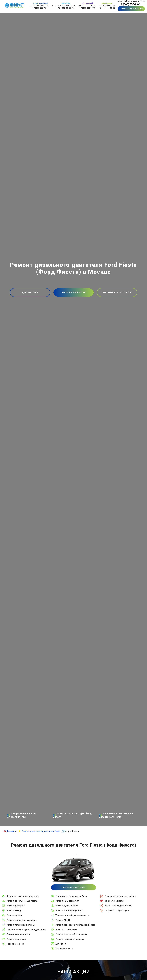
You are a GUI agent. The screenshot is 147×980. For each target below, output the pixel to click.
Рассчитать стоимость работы (120, 896)
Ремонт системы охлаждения (22, 920)
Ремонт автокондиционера (69, 911)
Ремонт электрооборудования (71, 934)
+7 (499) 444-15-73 (87, 8)
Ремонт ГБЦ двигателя (67, 901)
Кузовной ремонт (64, 949)
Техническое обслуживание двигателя (26, 930)
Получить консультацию (131, 9)
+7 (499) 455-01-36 (66, 8)
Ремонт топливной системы (21, 925)
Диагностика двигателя (18, 934)
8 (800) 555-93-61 (131, 4)
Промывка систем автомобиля (71, 896)
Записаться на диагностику (118, 906)
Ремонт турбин (14, 915)
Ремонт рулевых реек (67, 906)
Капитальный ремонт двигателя (23, 896)
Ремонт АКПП (63, 920)
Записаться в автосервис (73, 887)
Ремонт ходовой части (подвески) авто (75, 925)
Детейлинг (61, 944)
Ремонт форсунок (16, 906)
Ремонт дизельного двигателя (22, 901)
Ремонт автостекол (16, 939)
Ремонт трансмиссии (66, 930)
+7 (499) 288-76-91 (41, 8)
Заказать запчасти (114, 901)
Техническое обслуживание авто (72, 915)
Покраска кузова (15, 944)
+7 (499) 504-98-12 (107, 8)
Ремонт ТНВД (14, 911)
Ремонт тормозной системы (70, 939)
